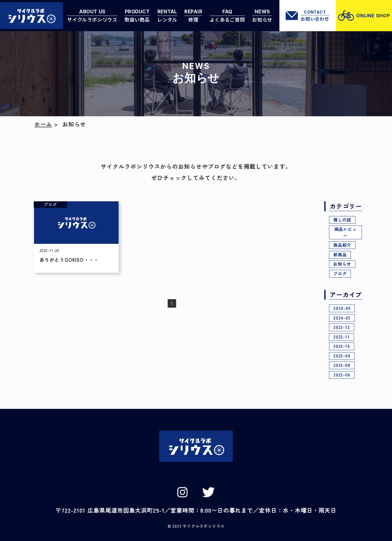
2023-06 (342, 375)
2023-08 (342, 365)
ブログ (340, 273)
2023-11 (342, 337)
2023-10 (342, 346)
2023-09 (342, 356)
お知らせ (342, 264)
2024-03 (342, 318)
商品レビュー (346, 232)
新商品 (340, 254)
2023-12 (342, 327)
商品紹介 (342, 245)
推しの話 (342, 220)
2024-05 (342, 308)
